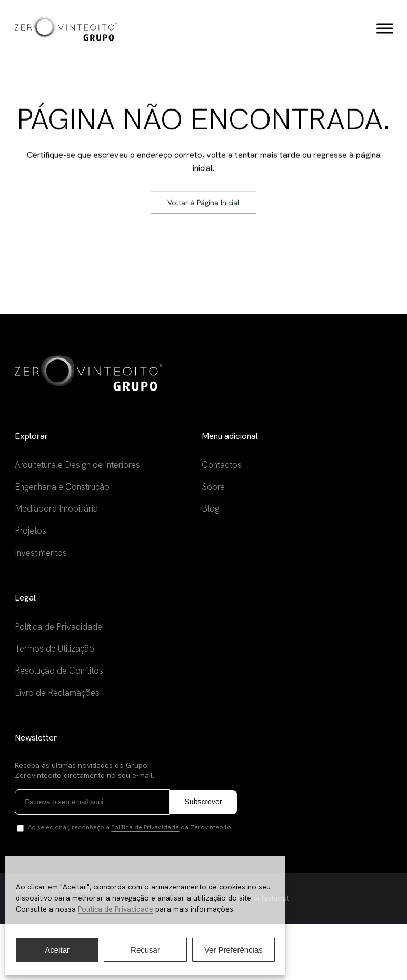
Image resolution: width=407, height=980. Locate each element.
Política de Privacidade (116, 909)
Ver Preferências (234, 950)
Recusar (145, 950)
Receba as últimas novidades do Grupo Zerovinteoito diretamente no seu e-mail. (86, 827)
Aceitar (57, 950)
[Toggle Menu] (384, 29)
